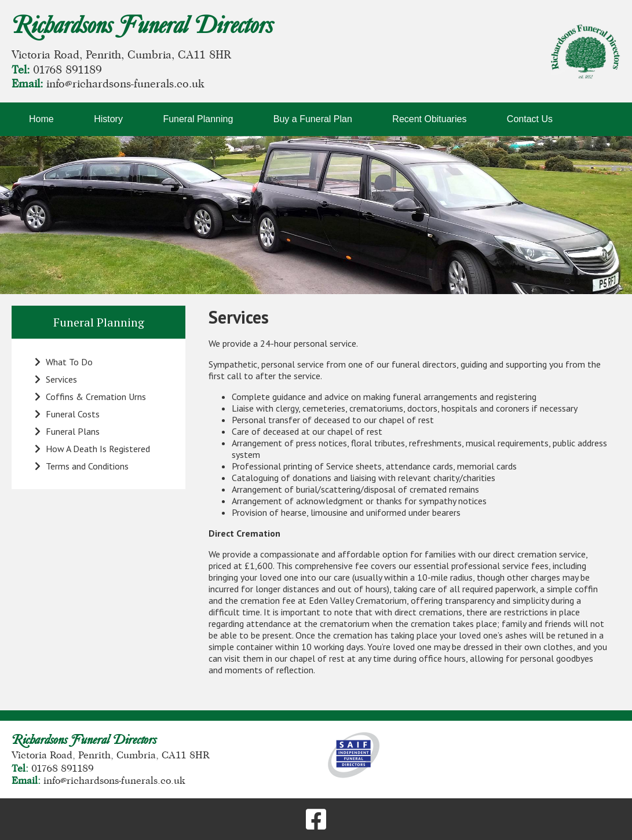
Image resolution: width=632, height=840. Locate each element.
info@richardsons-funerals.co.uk (125, 84)
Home (41, 119)
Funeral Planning (198, 119)
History (108, 119)
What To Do (64, 362)
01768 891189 (67, 70)
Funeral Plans (67, 431)
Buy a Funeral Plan (313, 119)
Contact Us (530, 119)
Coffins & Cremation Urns (90, 397)
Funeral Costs (67, 414)
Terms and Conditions (82, 466)
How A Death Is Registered (92, 449)
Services (56, 379)
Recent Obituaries (429, 119)
